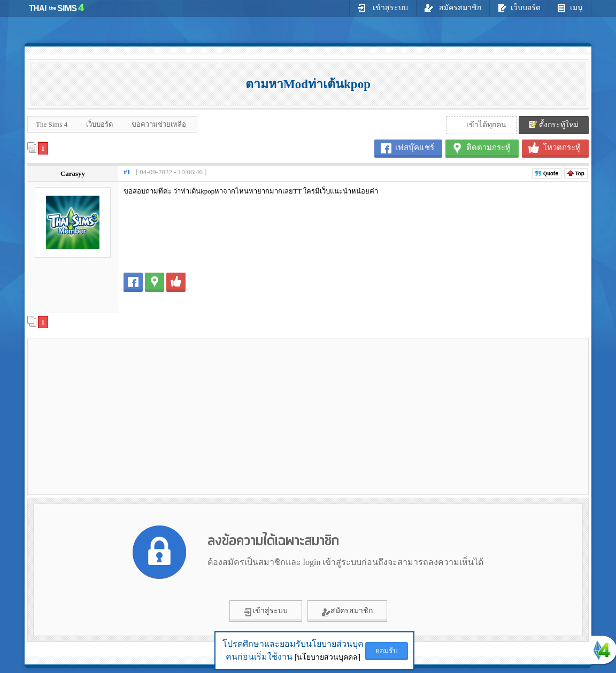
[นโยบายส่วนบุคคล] (328, 657)
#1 (127, 172)
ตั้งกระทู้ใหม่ (554, 125)
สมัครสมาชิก (453, 7)
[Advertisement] (121, 416)
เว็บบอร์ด (519, 7)
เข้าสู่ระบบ (383, 7)
